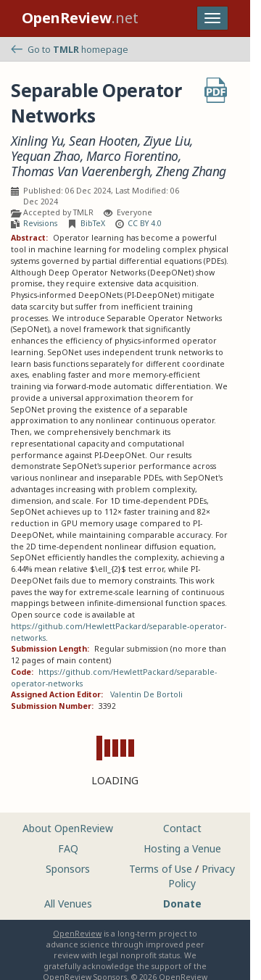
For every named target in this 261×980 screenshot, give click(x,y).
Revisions (40, 223)
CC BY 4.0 (145, 223)
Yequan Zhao (46, 156)
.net (80, 18)
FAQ (68, 848)
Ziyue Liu (167, 141)
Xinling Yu (37, 141)
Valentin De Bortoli (146, 694)
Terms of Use (161, 869)
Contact (182, 828)
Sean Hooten (103, 141)
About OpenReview (68, 828)
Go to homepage (70, 50)
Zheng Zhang (191, 171)
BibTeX (93, 223)
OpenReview (77, 934)
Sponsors (68, 869)
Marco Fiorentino (132, 156)
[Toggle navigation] (212, 18)
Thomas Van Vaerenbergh (80, 171)
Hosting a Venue (182, 848)
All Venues (68, 904)
